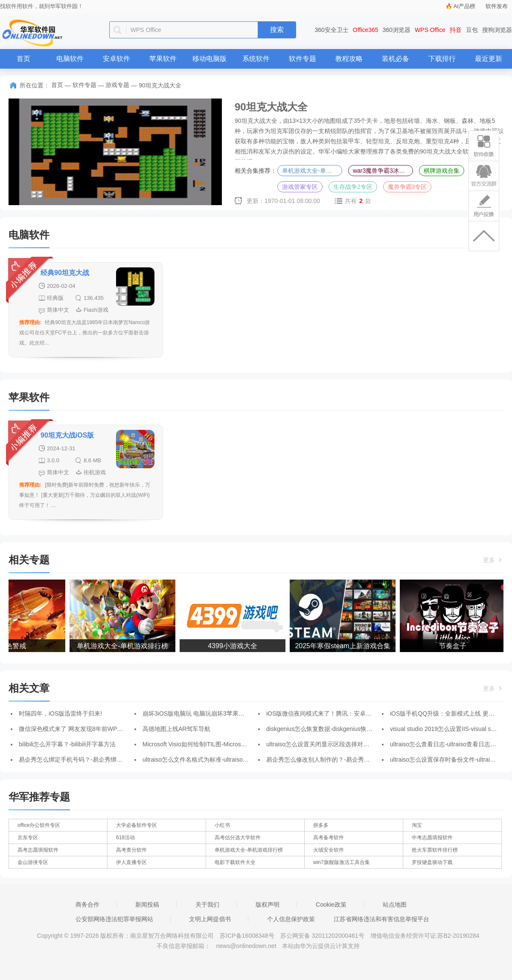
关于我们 (207, 905)
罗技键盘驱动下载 (432, 862)
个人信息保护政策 (291, 919)
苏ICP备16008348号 (247, 936)
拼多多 (321, 825)
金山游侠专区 (33, 862)
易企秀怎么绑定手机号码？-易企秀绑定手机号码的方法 (92, 760)
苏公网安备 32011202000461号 (323, 936)
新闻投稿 (147, 905)
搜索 (277, 30)
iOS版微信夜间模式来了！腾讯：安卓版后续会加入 (334, 713)
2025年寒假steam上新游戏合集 (345, 646)
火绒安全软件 (329, 850)
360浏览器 (397, 30)
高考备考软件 (329, 838)
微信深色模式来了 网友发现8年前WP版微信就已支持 (89, 729)
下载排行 (442, 59)
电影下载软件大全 (235, 862)
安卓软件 (116, 59)
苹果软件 (163, 59)
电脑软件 (70, 59)
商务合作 (87, 905)
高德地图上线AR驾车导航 (176, 729)
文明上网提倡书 (210, 919)
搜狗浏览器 (497, 30)
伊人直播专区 (131, 862)
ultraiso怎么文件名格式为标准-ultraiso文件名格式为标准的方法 (225, 760)
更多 (493, 560)
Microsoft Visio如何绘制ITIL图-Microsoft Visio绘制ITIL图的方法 (225, 744)
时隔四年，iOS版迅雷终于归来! (60, 713)
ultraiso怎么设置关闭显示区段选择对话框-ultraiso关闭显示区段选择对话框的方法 (373, 744)
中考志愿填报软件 (432, 838)
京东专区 (28, 838)
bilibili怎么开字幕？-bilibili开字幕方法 (67, 744)
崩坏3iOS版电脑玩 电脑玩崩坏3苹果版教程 (199, 713)
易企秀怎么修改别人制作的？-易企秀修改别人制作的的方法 (345, 760)
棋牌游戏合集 (442, 171)
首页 (23, 59)
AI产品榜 (464, 6)
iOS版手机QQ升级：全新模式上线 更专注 (445, 713)
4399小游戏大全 (235, 646)
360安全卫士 (332, 30)
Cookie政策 (331, 905)
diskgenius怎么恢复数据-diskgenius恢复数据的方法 (334, 729)
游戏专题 (117, 85)
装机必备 (396, 59)
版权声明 (268, 905)
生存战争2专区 (353, 187)
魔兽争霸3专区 (407, 187)
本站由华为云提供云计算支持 (321, 946)
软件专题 (303, 59)
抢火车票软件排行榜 (435, 850)
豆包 (472, 30)
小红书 (222, 825)
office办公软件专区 (39, 825)
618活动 (125, 838)
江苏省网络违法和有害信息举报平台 (381, 919)
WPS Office (430, 30)
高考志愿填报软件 (38, 850)
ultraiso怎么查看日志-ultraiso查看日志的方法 (449, 744)
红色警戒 (15, 646)
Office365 (366, 30)
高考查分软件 (131, 850)
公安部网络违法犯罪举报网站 (114, 919)
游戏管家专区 (300, 187)
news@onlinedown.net (246, 946)
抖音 (456, 30)
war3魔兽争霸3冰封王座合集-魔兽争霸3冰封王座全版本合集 (383, 171)
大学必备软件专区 (137, 825)
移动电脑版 (209, 59)
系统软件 (256, 59)
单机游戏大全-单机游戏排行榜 (312, 171)
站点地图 (395, 905)
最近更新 (489, 59)
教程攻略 (349, 59)
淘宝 (417, 825)
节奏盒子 (455, 646)
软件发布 (497, 6)
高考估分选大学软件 (238, 838)
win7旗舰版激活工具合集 (342, 862)
